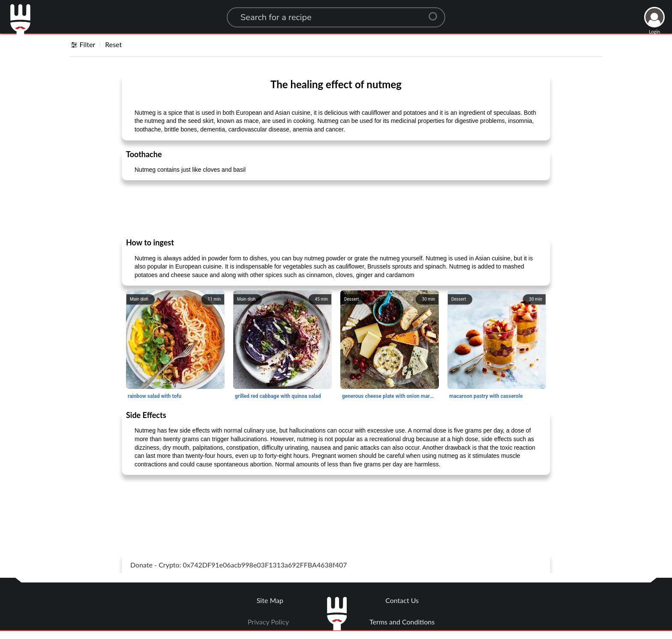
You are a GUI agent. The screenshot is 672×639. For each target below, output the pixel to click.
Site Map (270, 600)
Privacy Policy (268, 622)
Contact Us (402, 600)
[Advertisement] (336, 209)
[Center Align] (436, 13)
